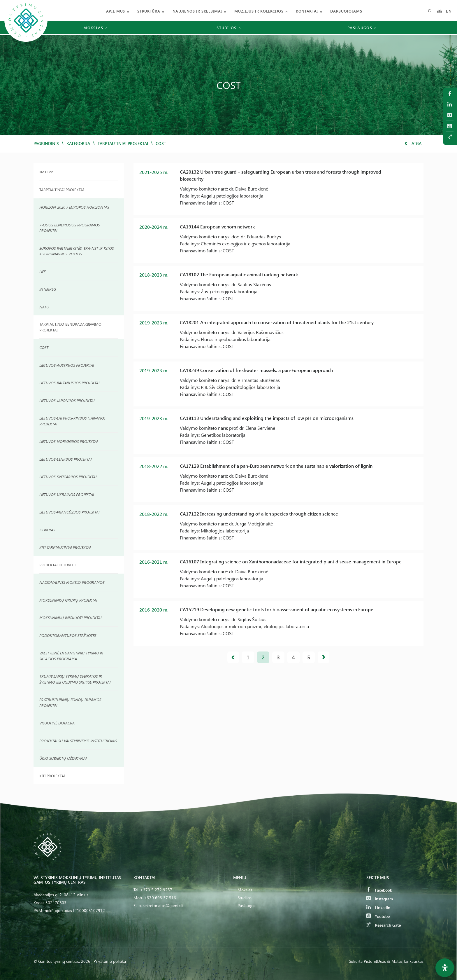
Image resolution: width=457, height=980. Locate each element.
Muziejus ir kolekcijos (259, 11)
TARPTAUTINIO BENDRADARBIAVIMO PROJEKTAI (70, 327)
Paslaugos (246, 905)
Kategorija (78, 143)
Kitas (324, 657)
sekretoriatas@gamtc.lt (163, 905)
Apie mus (116, 11)
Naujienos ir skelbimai (197, 11)
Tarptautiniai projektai (123, 143)
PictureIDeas (375, 961)
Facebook (379, 890)
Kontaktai (307, 11)
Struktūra (149, 11)
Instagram (380, 899)
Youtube (378, 916)
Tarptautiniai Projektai (61, 189)
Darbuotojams (346, 11)
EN (449, 11)
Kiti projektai (52, 776)
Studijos (245, 898)
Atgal (414, 143)
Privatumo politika (110, 961)
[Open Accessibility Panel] (445, 968)
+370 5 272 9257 (156, 890)
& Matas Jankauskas (405, 961)
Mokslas (245, 890)
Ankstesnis (233, 657)
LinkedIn (378, 907)
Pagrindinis (46, 143)
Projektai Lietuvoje (58, 565)
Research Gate (384, 925)
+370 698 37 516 (160, 898)
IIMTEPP (46, 172)
